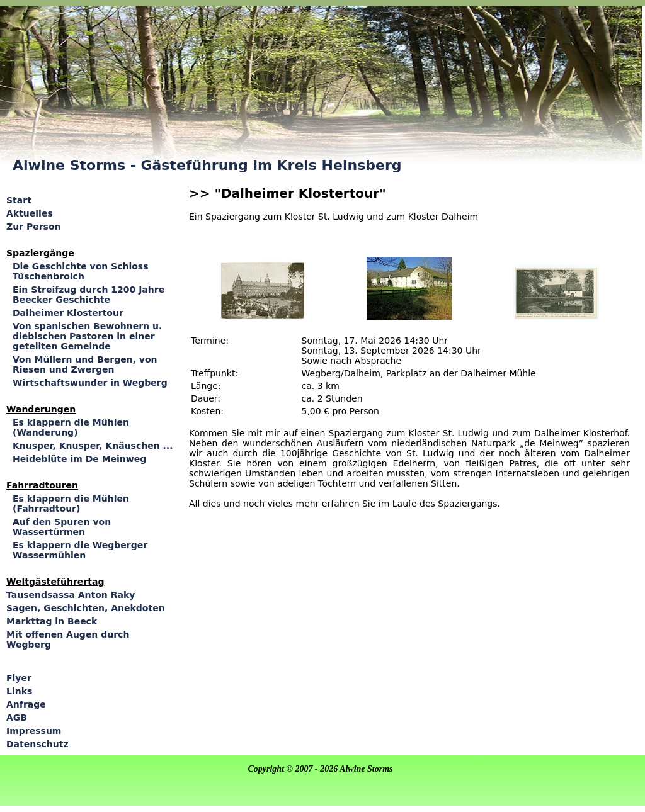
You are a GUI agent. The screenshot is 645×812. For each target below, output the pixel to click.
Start (19, 200)
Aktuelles (30, 213)
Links (19, 691)
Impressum (34, 731)
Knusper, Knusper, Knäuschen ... (93, 446)
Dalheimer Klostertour (68, 313)
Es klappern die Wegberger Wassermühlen (80, 550)
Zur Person (33, 227)
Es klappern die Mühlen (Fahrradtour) (71, 504)
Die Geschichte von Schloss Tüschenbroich (81, 271)
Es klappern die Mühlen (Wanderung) (71, 427)
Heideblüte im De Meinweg (79, 459)
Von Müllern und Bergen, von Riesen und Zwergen (85, 364)
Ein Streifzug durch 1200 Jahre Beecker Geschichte (88, 295)
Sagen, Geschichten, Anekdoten (86, 608)
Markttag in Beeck (52, 621)
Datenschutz (37, 744)
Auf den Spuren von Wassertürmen (62, 527)
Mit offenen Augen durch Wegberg (68, 640)
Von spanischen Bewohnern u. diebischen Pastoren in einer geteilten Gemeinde (87, 336)
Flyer (19, 678)
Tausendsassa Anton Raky (71, 595)
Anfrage (26, 704)
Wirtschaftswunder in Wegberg (90, 383)
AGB (17, 718)
